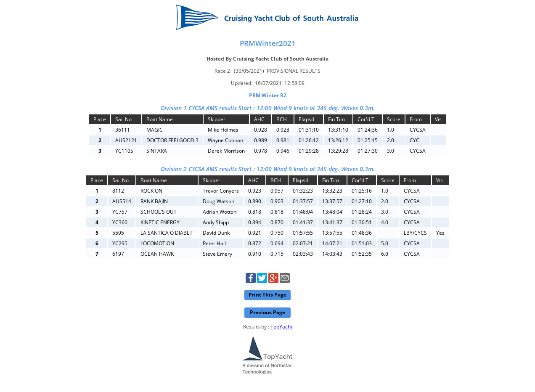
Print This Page (267, 295)
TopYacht (281, 327)
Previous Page (267, 312)
